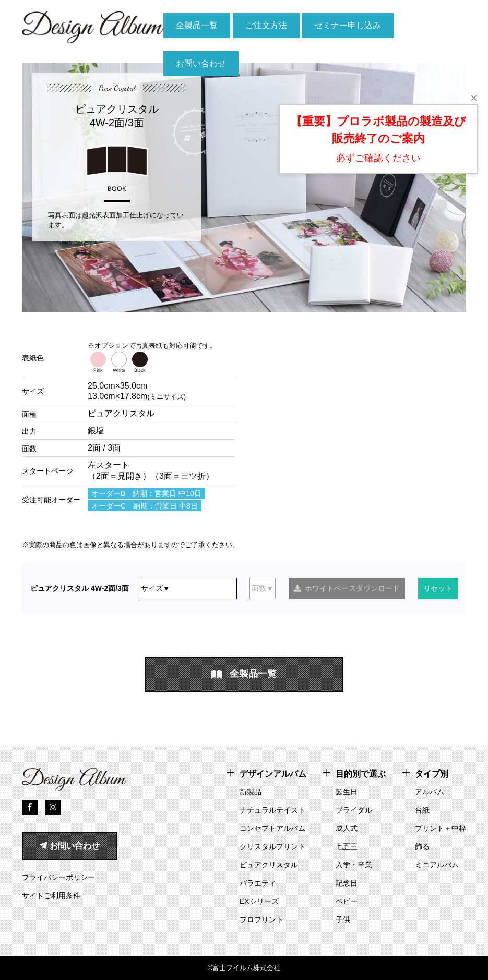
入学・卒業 (354, 865)
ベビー (347, 901)
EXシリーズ (259, 901)
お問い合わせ (201, 63)
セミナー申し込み (348, 25)
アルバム (430, 792)
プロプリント (261, 919)
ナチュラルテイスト (272, 810)
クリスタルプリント (272, 846)
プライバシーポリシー (58, 877)
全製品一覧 (197, 25)
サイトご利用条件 (51, 896)
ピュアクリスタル (269, 865)
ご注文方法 (266, 25)
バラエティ (258, 883)
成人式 (347, 828)
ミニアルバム (437, 865)
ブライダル (354, 810)
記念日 (347, 883)
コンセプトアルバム (272, 828)
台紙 (422, 810)
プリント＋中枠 (441, 828)
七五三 (347, 846)
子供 (343, 919)
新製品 (251, 792)
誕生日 (347, 792)
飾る (422, 846)
